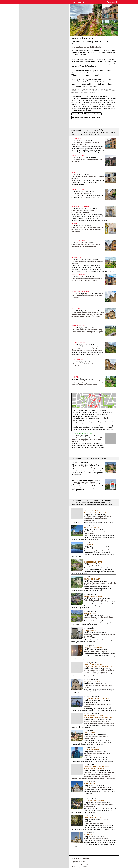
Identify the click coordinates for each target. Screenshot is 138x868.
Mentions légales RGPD (79, 867)
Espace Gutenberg (91, 511)
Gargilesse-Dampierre (93, 562)
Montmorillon (90, 783)
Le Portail (76, 224)
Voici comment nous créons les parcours (90, 410)
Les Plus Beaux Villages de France (86, 480)
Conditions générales (78, 861)
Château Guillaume (91, 528)
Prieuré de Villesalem (93, 647)
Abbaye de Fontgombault (94, 801)
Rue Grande (76, 138)
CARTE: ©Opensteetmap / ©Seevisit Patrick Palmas (94, 92)
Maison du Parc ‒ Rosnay (94, 715)
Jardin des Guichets (80, 258)
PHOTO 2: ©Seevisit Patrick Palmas (81, 91)
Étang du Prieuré (78, 326)
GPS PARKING (96, 114)
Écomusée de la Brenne (93, 664)
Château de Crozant (92, 579)
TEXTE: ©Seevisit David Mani (86, 89)
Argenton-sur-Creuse (93, 596)
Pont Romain (77, 377)
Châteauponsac (90, 732)
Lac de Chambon (90, 545)
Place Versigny (78, 190)
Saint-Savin (88, 835)
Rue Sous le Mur (78, 241)
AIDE (79, 2)
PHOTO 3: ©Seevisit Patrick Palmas (101, 91)
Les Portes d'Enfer (91, 749)
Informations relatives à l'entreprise (83, 865)
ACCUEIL (73, 2)
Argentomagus (90, 613)
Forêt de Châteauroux (93, 818)
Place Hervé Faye (78, 155)
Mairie (74, 172)
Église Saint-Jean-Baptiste (82, 292)
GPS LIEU (87, 114)
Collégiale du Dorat (92, 681)
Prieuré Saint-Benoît (80, 309)
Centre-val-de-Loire (80, 463)
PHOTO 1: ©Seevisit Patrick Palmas (105, 89)
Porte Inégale (77, 360)
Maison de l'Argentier (80, 207)
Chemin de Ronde (78, 343)
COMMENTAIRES (77, 114)
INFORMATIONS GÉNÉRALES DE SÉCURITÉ (86, 117)
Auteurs (74, 863)
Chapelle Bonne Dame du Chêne (96, 766)
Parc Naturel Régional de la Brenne (98, 698)
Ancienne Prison (78, 275)
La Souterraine (90, 630)
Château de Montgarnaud (82, 434)
